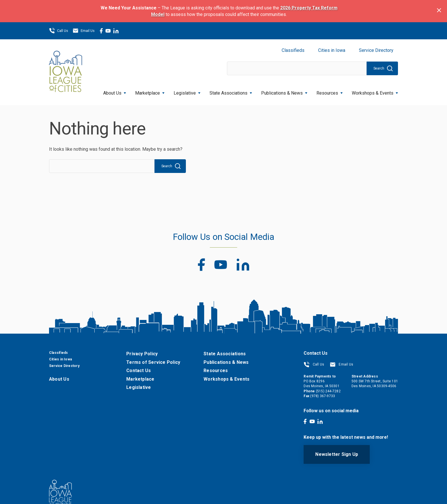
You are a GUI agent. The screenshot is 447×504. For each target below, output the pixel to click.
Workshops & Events (375, 91)
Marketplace (150, 91)
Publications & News (284, 91)
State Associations (231, 91)
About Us (115, 91)
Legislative (187, 91)
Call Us (59, 31)
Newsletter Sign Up (337, 454)
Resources (330, 91)
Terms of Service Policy (153, 362)
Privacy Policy (142, 354)
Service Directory (376, 50)
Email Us (84, 31)
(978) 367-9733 (323, 396)
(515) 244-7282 (328, 391)
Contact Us (139, 371)
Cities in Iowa (332, 50)
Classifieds (293, 50)
